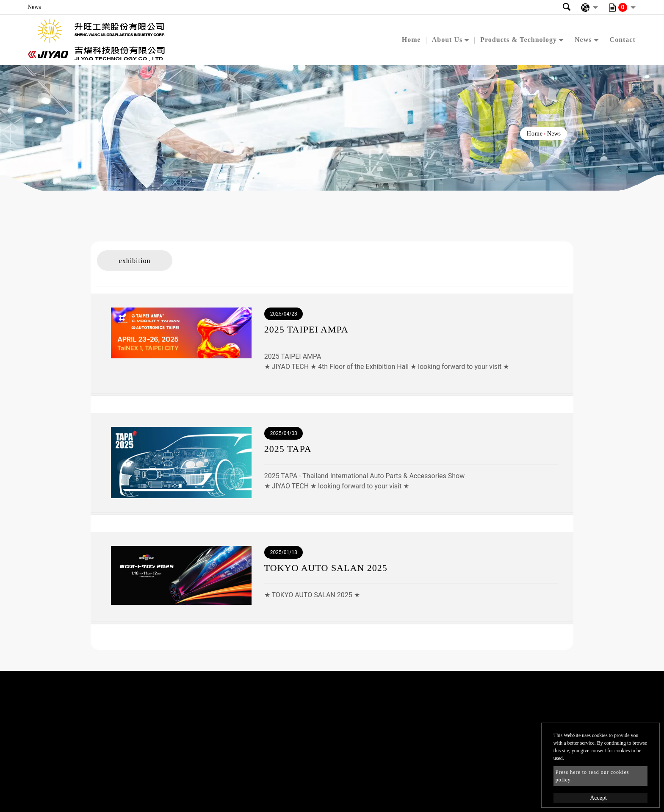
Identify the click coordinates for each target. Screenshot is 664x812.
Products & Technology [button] (519, 40)
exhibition (135, 261)
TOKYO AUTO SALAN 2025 (326, 568)
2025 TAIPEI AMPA (306, 329)
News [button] (583, 40)
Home (411, 40)
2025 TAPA (288, 449)
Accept (598, 798)
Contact (623, 40)
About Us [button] (447, 40)
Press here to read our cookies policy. (592, 776)
